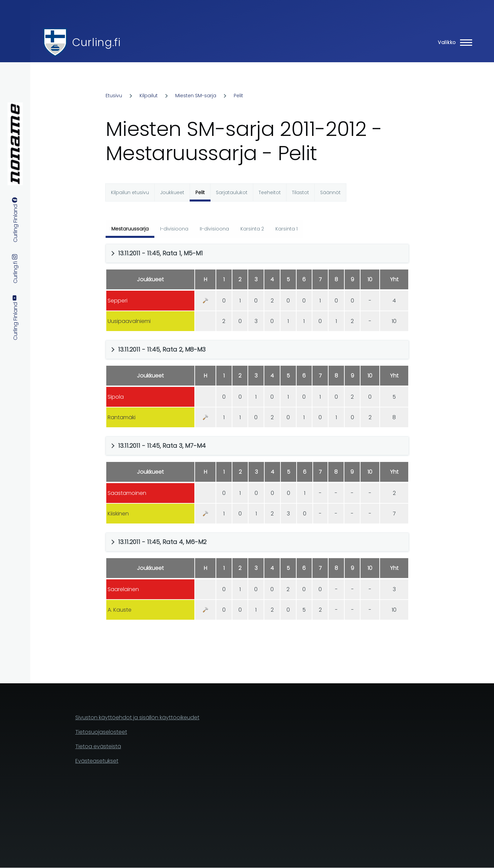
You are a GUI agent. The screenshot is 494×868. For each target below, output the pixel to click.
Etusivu (114, 96)
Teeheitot (270, 192)
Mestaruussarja (130, 229)
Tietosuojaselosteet (101, 732)
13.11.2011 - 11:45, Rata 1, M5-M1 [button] (160, 253)
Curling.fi (96, 42)
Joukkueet (172, 192)
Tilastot (300, 192)
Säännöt (330, 192)
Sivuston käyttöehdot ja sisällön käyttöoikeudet (137, 717)
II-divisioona (214, 229)
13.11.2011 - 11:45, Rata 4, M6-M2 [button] (162, 542)
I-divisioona (174, 229)
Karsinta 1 (287, 229)
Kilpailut (149, 96)
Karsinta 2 (252, 229)
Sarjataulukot (232, 192)
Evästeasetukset (97, 761)
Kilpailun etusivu (130, 192)
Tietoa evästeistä (98, 746)
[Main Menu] (453, 42)
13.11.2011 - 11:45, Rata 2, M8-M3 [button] (162, 349)
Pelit (238, 96)
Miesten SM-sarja (196, 96)
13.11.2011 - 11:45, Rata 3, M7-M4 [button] (162, 446)
